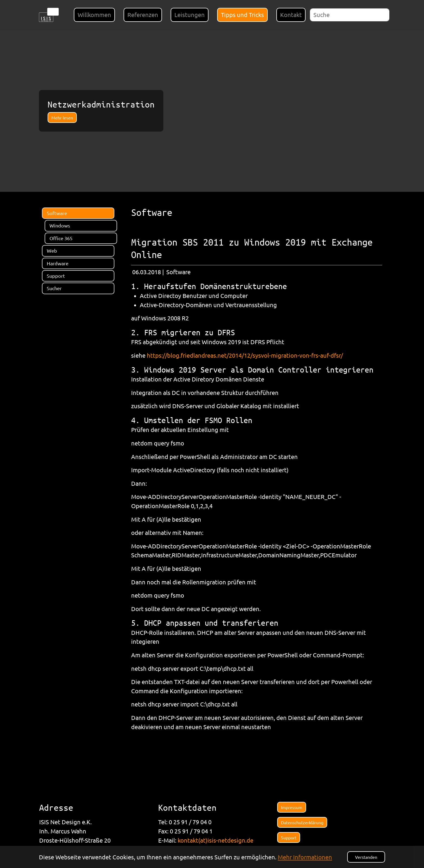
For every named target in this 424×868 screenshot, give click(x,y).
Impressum (292, 807)
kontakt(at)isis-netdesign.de (216, 840)
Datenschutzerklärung (302, 822)
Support (289, 837)
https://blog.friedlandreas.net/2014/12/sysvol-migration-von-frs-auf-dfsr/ (245, 355)
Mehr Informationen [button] (305, 857)
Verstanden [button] (366, 857)
